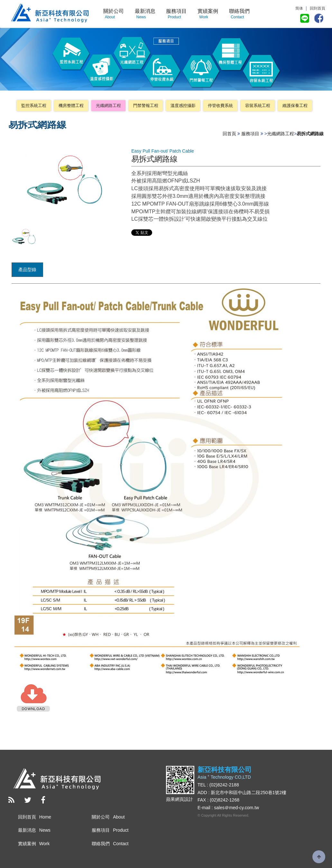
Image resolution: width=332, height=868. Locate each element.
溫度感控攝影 (183, 106)
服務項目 (176, 14)
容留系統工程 (258, 106)
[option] (24, 237)
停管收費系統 (220, 106)
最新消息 (145, 14)
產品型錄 (27, 270)
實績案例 (208, 14)
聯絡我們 (239, 14)
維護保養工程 (295, 106)
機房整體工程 (71, 106)
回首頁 (229, 134)
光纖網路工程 (108, 106)
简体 (299, 8)
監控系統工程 (34, 106)
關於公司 (114, 14)
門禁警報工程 (146, 106)
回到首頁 (318, 8)
